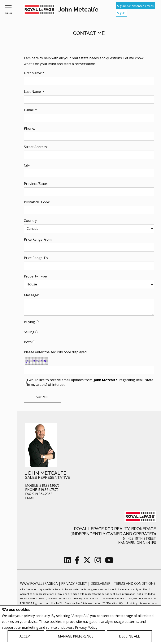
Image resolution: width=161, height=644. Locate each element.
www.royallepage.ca (39, 583)
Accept (26, 636)
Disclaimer (101, 583)
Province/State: (36, 184)
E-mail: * (30, 110)
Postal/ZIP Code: (37, 202)
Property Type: (36, 276)
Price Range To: (36, 258)
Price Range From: (38, 239)
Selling (29, 332)
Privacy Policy (86, 627)
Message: (31, 295)
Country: (31, 221)
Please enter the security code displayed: (56, 352)
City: (27, 165)
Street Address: (36, 147)
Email (30, 498)
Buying (29, 322)
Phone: (29, 128)
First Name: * (34, 73)
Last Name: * (34, 92)
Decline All (129, 636)
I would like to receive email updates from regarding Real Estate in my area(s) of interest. (90, 382)
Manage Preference (76, 636)
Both (28, 342)
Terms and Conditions (135, 583)
